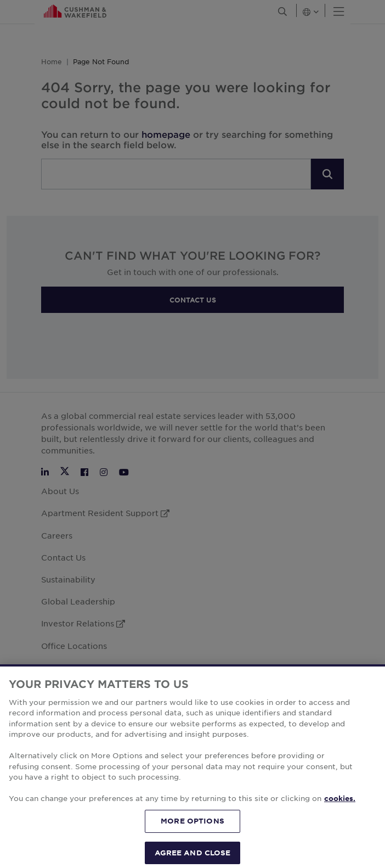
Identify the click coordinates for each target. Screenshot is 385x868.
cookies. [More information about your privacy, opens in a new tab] (340, 818)
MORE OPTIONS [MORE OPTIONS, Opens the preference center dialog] (192, 840)
